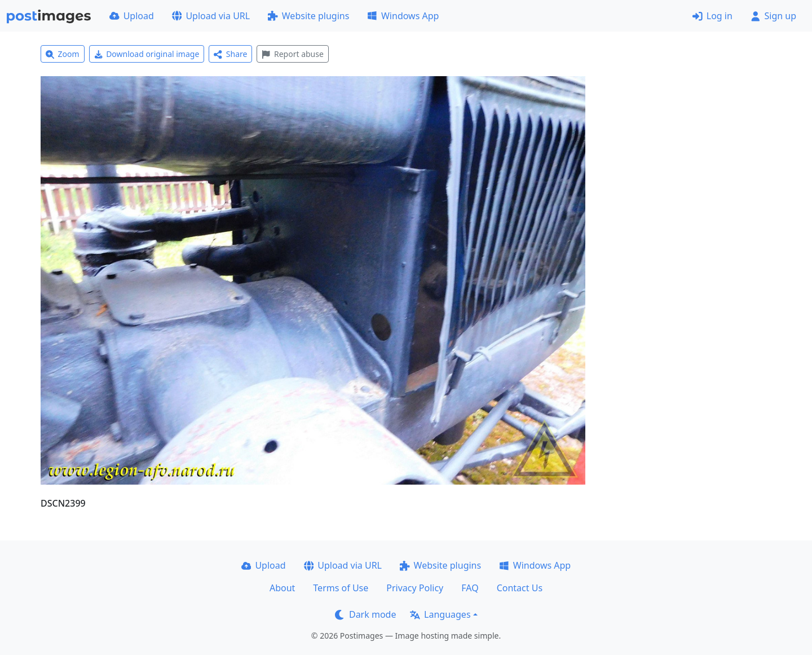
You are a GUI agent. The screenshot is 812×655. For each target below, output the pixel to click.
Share (230, 54)
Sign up (773, 16)
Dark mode (365, 614)
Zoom (63, 54)
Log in (712, 16)
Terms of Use (341, 588)
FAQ (470, 588)
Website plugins (308, 16)
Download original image (147, 54)
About (282, 588)
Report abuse (292, 54)
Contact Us (520, 588)
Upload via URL (211, 16)
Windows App (403, 16)
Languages (440, 614)
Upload (132, 16)
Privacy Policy (415, 588)
